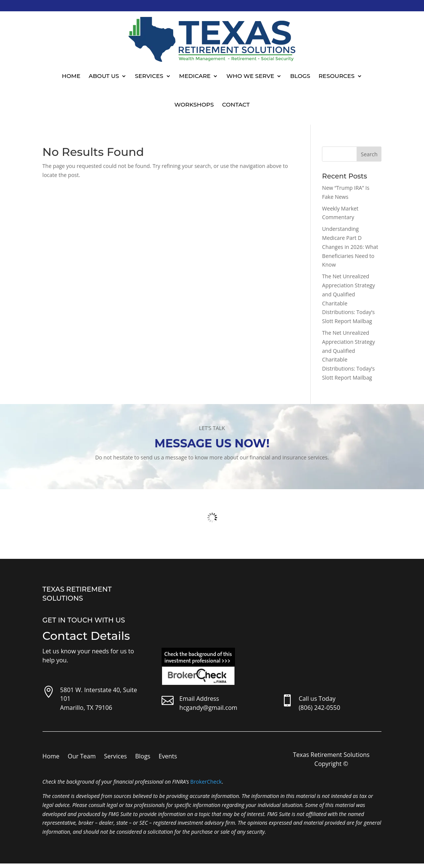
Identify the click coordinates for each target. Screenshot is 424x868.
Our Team (82, 757)
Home (71, 76)
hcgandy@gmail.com (208, 708)
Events (168, 757)
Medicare (195, 76)
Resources (337, 76)
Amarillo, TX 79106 (86, 708)
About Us (104, 76)
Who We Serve (250, 76)
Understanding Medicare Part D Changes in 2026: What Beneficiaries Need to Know (350, 247)
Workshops (194, 104)
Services (149, 76)
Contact (236, 104)
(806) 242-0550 (319, 708)
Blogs (300, 76)
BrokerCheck (206, 782)
